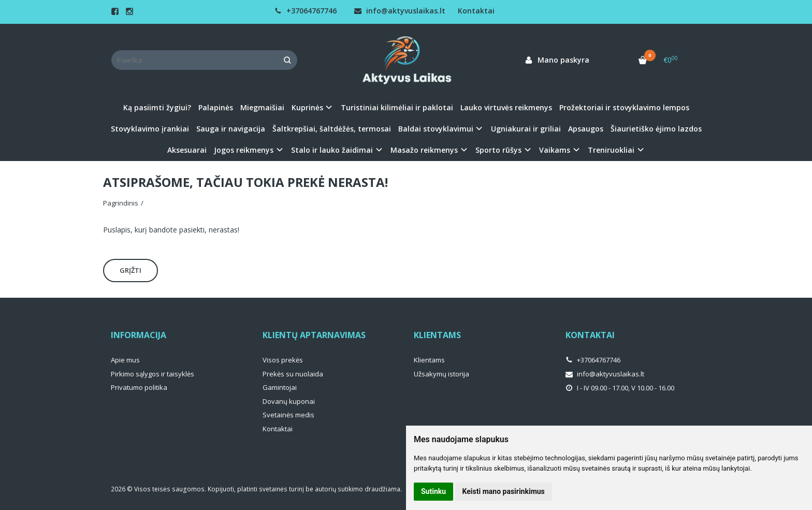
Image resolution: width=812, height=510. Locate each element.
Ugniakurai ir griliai (526, 129)
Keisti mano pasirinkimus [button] (504, 491)
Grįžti (130, 270)
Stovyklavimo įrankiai (150, 129)
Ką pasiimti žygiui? (157, 107)
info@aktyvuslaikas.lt (400, 11)
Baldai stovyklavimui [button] (436, 129)
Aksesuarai (187, 150)
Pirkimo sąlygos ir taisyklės (153, 374)
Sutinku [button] (433, 491)
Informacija (139, 335)
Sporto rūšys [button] (498, 150)
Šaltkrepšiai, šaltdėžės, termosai (332, 129)
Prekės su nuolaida (293, 374)
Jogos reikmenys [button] (244, 150)
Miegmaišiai (262, 107)
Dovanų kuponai (289, 401)
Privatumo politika (139, 387)
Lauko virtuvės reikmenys (506, 107)
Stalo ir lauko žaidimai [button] (332, 150)
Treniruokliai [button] (611, 150)
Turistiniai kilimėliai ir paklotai (397, 107)
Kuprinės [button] (307, 107)
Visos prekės (283, 360)
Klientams (437, 335)
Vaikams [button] (555, 150)
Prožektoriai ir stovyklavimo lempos (624, 107)
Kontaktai (476, 11)
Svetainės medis (288, 415)
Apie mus (125, 360)
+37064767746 (306, 11)
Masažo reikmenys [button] (424, 150)
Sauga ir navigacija (231, 129)
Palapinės (216, 107)
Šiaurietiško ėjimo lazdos (656, 129)
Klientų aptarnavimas (314, 335)
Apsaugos (586, 129)
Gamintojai (280, 387)
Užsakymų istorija (441, 374)
